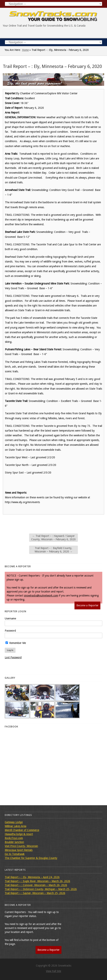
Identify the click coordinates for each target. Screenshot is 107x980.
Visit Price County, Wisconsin (21, 846)
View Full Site (53, 971)
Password (10, 631)
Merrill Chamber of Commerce (22, 830)
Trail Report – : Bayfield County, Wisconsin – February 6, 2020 (53, 550)
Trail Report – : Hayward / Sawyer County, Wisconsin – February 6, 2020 (53, 538)
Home (25, 50)
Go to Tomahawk (15, 854)
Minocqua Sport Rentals (19, 850)
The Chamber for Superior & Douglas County (31, 858)
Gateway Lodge (14, 822)
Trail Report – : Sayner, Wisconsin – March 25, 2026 (35, 893)
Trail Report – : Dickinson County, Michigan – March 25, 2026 (41, 889)
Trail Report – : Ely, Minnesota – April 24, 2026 (32, 877)
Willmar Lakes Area (16, 826)
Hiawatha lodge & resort (19, 834)
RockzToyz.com (14, 838)
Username (10, 618)
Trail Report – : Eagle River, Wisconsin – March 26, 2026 (37, 881)
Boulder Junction (14, 842)
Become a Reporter (87, 605)
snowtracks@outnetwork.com (41, 596)
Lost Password (13, 657)
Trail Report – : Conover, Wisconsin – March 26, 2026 (36, 885)
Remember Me (16, 643)
